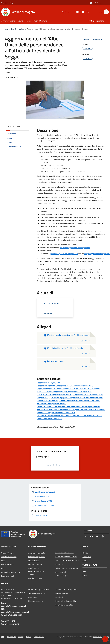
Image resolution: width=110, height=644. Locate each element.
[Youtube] (76, 12)
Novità (14, 29)
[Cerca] (106, 12)
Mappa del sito (39, 637)
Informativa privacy (62, 593)
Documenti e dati (7, 576)
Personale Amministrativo (11, 572)
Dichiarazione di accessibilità (66, 601)
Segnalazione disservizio (37, 593)
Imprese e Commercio (36, 564)
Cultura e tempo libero (36, 557)
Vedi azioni (98, 39)
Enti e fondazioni (7, 564)
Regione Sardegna (8, 3)
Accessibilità (11, 637)
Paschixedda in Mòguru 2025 (49, 383)
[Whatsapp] (87, 12)
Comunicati (87, 557)
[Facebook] (71, 12)
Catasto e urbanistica (36, 571)
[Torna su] (105, 639)
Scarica (85, 340)
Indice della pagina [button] (14, 127)
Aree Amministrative (9, 557)
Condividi (87, 39)
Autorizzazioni (61, 572)
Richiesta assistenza (36, 601)
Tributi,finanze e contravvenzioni (67, 560)
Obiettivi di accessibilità (64, 605)
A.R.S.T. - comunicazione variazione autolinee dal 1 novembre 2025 (64, 392)
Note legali (59, 597)
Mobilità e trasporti (35, 578)
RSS (3, 637)
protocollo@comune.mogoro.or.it (64, 254)
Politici (4, 568)
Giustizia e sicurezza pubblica (66, 557)
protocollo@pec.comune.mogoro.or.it (75, 248)
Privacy (21, 637)
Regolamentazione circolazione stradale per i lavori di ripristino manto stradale (69, 389)
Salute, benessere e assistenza (67, 568)
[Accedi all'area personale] (98, 3)
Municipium (97, 637)
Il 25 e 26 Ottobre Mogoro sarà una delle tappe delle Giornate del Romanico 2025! (70, 395)
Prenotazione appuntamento (39, 589)
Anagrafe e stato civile (36, 553)
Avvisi (85, 561)
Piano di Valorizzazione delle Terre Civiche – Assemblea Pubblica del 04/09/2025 (70, 416)
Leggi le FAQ (33, 597)
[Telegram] (82, 12)
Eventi (85, 575)
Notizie (21, 29)
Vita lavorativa (34, 561)
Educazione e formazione (64, 553)
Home (6, 29)
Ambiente (59, 564)
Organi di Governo (8, 553)
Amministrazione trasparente (66, 589)
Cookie (29, 637)
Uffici (3, 561)
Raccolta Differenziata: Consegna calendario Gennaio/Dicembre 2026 (65, 386)
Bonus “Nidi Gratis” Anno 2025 (50, 419)
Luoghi (85, 571)
